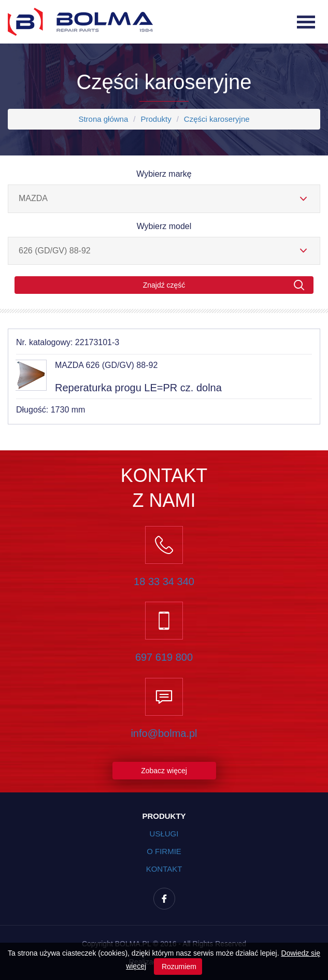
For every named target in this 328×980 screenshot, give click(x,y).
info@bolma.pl (164, 733)
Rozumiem (178, 967)
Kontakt (164, 869)
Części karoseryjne (217, 119)
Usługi (164, 834)
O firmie (164, 851)
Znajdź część (224, 285)
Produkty (156, 119)
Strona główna (103, 119)
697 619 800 (164, 657)
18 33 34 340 (164, 581)
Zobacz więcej (164, 771)
